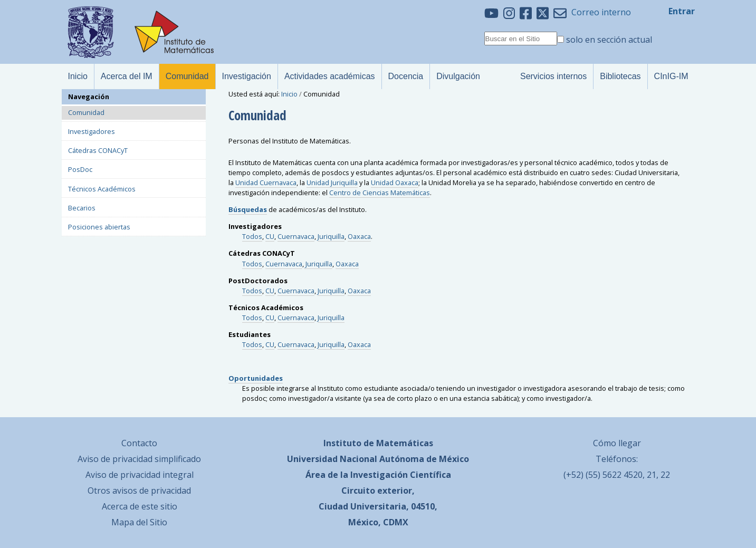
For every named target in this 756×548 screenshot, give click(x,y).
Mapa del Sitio (139, 522)
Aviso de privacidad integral (140, 475)
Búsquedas (248, 209)
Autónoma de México (424, 459)
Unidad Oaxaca (395, 182)
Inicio (289, 94)
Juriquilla (331, 236)
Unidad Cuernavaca (266, 182)
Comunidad (86, 112)
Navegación (89, 97)
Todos (252, 236)
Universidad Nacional (332, 459)
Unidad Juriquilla (332, 182)
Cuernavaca (296, 236)
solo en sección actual (609, 40)
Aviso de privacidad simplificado (139, 459)
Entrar (682, 11)
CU (270, 236)
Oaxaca (359, 236)
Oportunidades (256, 378)
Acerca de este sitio (140, 506)
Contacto (139, 443)
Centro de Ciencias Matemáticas (380, 193)
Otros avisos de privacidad (139, 491)
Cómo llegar (617, 443)
